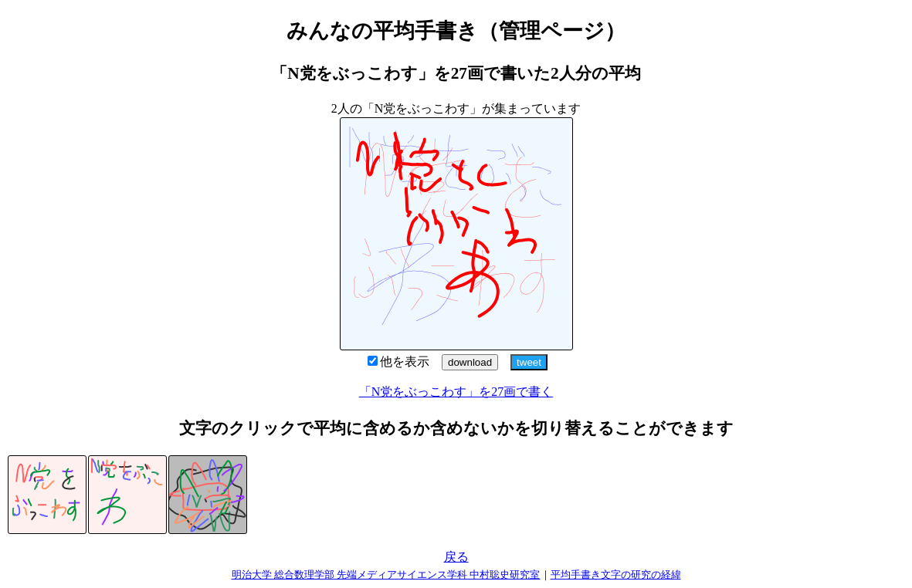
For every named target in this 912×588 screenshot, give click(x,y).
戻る (456, 557)
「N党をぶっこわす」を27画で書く (456, 392)
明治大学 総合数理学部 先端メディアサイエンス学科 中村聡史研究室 (386, 574)
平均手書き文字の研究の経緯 (616, 574)
